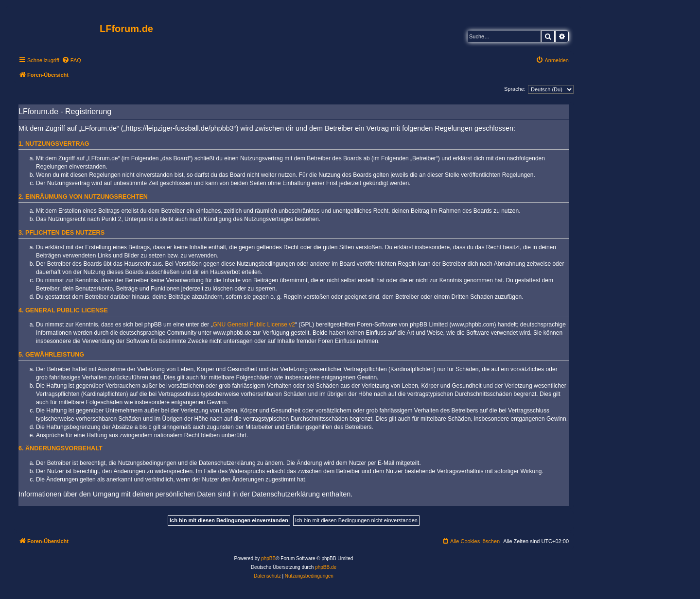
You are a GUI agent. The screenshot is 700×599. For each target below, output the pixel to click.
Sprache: (515, 89)
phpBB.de (326, 567)
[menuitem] (71, 60)
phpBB (268, 558)
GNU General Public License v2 (254, 325)
